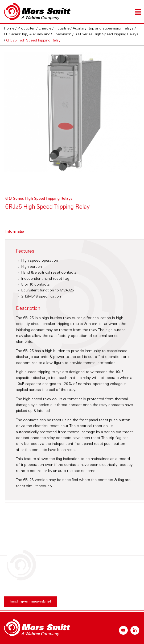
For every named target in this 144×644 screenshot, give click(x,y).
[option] (72, 112)
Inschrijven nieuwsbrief (30, 602)
